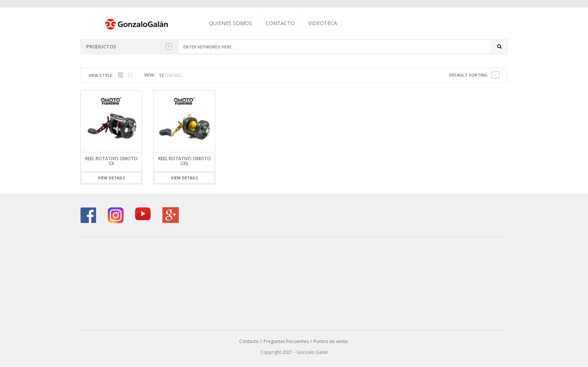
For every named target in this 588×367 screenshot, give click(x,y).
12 (161, 75)
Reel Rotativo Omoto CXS (184, 161)
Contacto (280, 23)
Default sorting (468, 75)
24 (169, 75)
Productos (129, 47)
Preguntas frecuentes (286, 341)
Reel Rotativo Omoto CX (111, 161)
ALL (178, 75)
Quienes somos (230, 23)
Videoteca (323, 23)
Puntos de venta (331, 341)
